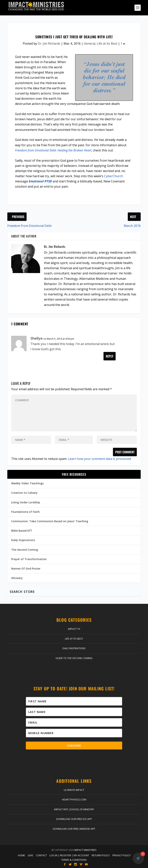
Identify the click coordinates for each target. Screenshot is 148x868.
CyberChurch (114, 176)
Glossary (17, 578)
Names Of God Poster (26, 569)
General (90, 43)
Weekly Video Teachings (27, 483)
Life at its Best (107, 43)
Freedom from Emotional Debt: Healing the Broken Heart (53, 150)
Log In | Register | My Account (69, 855)
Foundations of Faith (25, 512)
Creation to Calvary (24, 493)
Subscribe (74, 746)
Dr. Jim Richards (49, 43)
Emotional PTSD (40, 181)
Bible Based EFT (22, 531)
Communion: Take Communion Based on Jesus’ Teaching (50, 521)
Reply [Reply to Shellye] (110, 356)
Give (30, 855)
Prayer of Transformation (29, 559)
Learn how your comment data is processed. (100, 459)
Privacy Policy (122, 855)
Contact (41, 855)
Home (21, 855)
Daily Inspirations (23, 540)
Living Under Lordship (26, 502)
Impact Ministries (85, 850)
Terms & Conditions (74, 860)
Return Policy (101, 855)
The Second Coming (25, 550)
